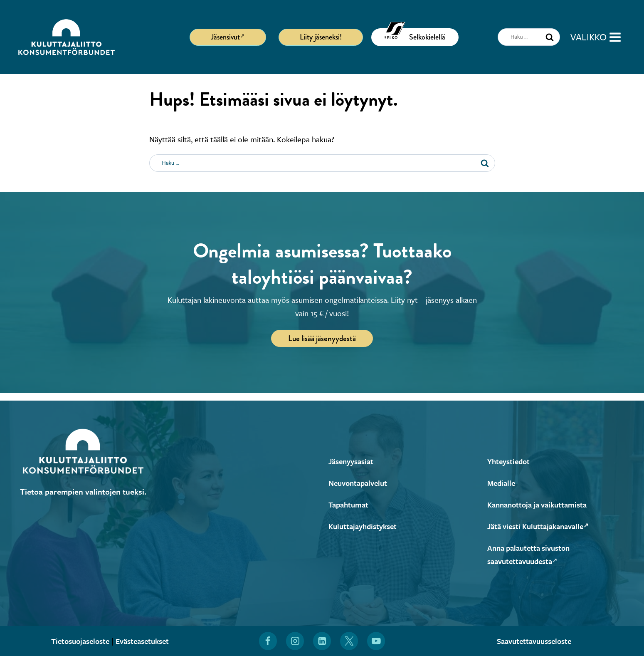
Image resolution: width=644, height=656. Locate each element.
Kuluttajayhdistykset (365, 526)
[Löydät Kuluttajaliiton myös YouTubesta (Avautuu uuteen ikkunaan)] (376, 641)
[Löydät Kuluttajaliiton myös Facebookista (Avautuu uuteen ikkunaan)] (268, 641)
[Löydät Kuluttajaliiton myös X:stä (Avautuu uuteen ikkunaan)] (349, 641)
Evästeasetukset (145, 641)
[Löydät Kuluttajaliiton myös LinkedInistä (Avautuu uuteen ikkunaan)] (322, 641)
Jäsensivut (228, 37)
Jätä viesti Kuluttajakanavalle (542, 526)
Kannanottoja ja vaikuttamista (541, 504)
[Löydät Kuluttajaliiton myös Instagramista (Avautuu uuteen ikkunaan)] (295, 641)
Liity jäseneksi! (321, 37)
